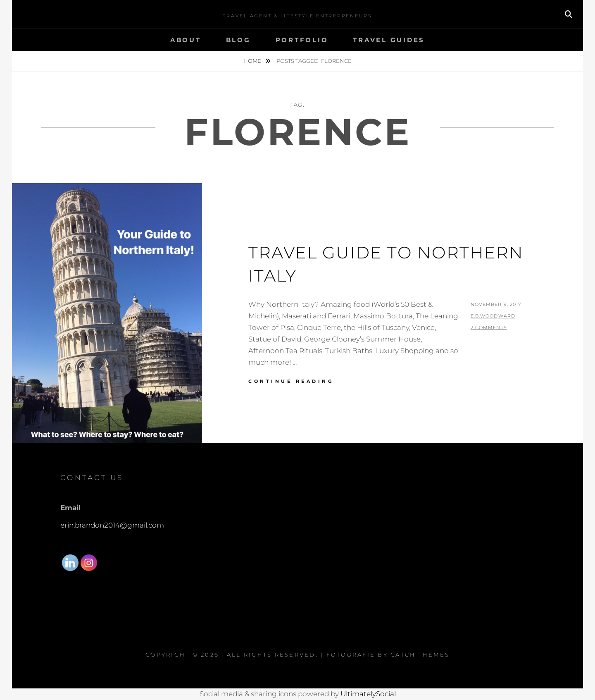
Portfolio (302, 40)
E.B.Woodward (493, 316)
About (186, 40)
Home (253, 61)
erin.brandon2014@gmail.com (112, 525)
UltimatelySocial (368, 694)
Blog (238, 40)
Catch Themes (420, 655)
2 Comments (489, 327)
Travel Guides (389, 40)
